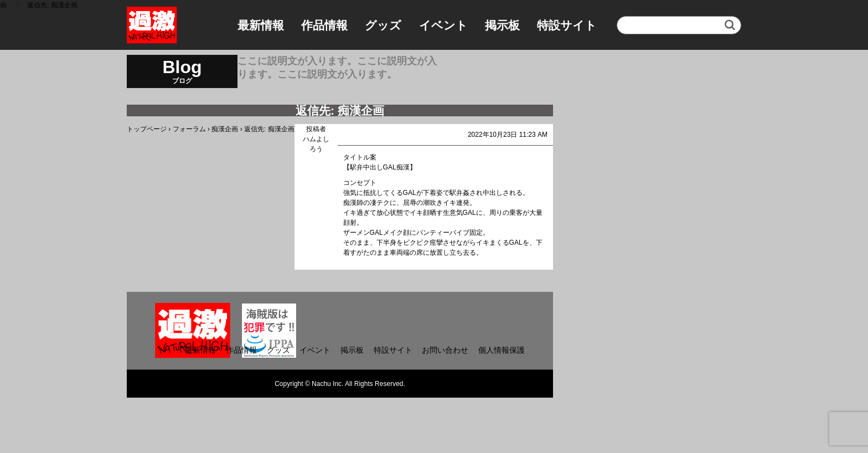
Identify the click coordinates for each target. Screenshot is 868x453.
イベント (443, 25)
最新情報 (261, 25)
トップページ (147, 129)
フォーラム (189, 129)
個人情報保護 (502, 350)
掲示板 (502, 25)
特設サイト (567, 25)
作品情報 (324, 25)
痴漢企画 (225, 129)
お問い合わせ (445, 350)
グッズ (383, 25)
